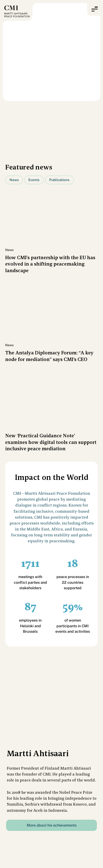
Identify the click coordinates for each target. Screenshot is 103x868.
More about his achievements (52, 825)
